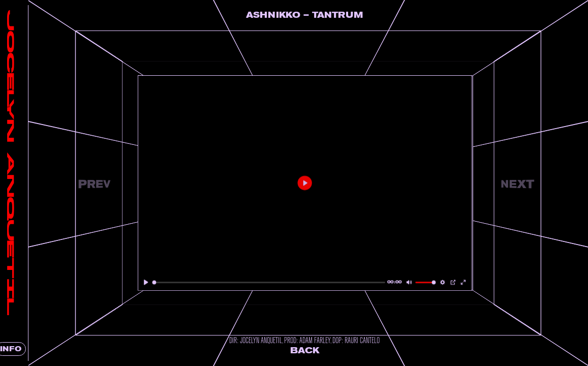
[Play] (163, 282)
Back (315, 350)
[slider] (280, 282)
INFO (25, 349)
